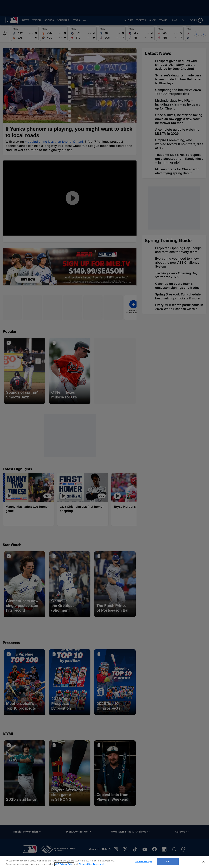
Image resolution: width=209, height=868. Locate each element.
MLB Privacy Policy (64, 864)
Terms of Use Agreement (92, 864)
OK (168, 861)
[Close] (203, 861)
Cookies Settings (143, 861)
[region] (104, 862)
